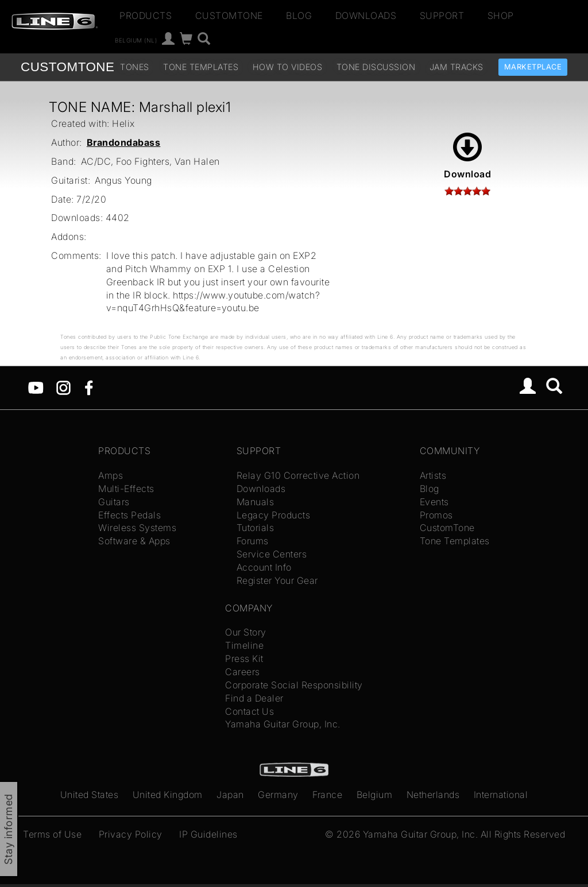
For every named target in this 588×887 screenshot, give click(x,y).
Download (467, 156)
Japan (230, 795)
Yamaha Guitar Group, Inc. (283, 724)
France (327, 795)
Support (442, 16)
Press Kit (244, 659)
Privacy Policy (131, 834)
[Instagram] (63, 387)
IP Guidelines (208, 834)
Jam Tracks (457, 67)
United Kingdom (168, 795)
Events (434, 502)
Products (146, 16)
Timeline (244, 645)
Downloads (366, 16)
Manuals (256, 502)
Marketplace (533, 67)
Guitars (114, 502)
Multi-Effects (126, 489)
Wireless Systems (137, 528)
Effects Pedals (129, 515)
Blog (299, 16)
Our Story (246, 632)
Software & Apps (134, 541)
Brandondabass (124, 142)
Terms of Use (52, 834)
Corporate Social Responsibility (294, 685)
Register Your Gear (277, 580)
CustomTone (229, 16)
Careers (243, 672)
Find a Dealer (254, 698)
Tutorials (256, 528)
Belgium (375, 795)
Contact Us (249, 711)
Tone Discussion (376, 67)
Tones (135, 67)
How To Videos (288, 67)
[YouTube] (36, 387)
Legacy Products (274, 515)
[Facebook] (89, 387)
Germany (278, 795)
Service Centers (272, 554)
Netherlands (433, 795)
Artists (433, 475)
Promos (436, 515)
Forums (253, 541)
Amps (111, 475)
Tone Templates (201, 67)
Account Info (264, 567)
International (501, 795)
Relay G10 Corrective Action (298, 475)
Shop (501, 16)
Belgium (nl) (136, 40)
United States (90, 795)
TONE (67, 67)
